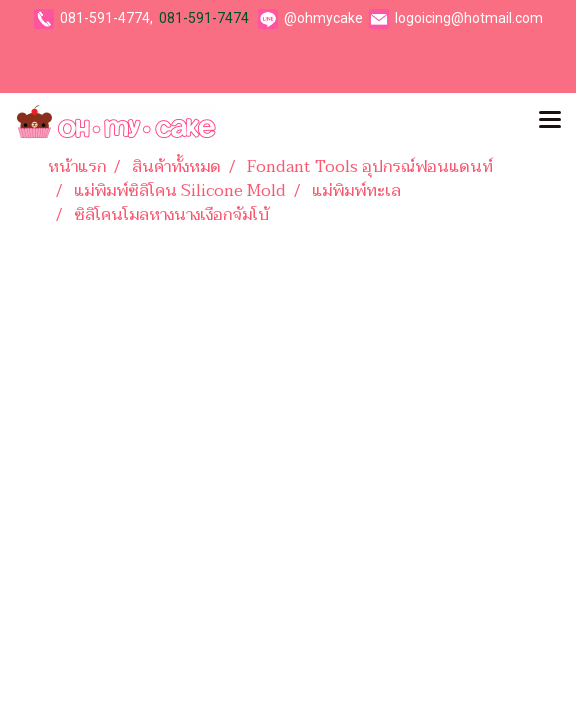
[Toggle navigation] (550, 121)
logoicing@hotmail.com (469, 18)
